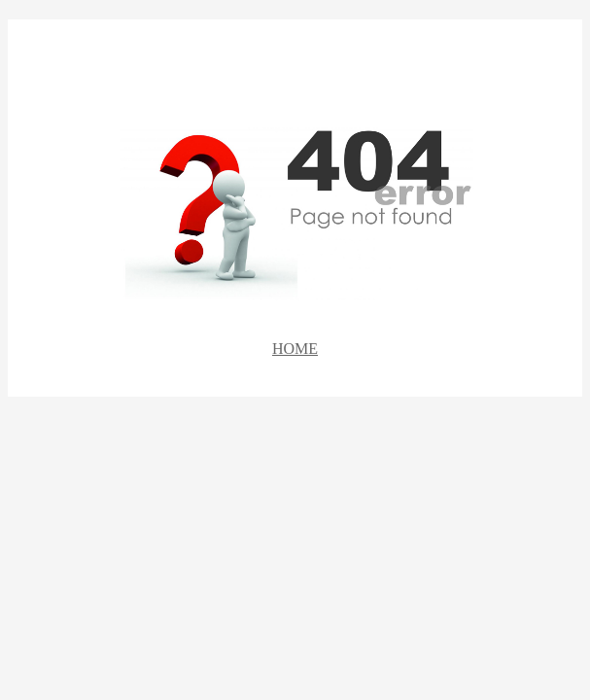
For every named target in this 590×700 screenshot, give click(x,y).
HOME (295, 349)
